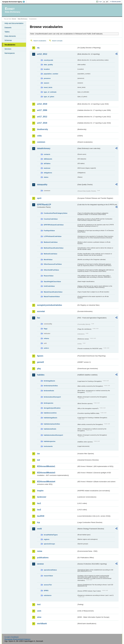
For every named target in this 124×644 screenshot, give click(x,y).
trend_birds (48, 87)
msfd (39, 529)
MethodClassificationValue (54, 248)
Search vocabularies (40, 41)
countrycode (48, 60)
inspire (40, 491)
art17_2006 (42, 110)
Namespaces (10, 53)
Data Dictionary (23, 19)
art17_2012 (42, 117)
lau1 (39, 503)
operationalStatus (50, 570)
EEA (14, 2)
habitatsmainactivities (52, 424)
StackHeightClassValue (52, 282)
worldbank (42, 624)
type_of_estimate (50, 92)
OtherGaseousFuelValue (53, 264)
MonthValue (48, 260)
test (39, 604)
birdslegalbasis (49, 381)
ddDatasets (48, 159)
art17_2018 (42, 123)
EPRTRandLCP (44, 205)
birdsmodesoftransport (52, 397)
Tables (7, 32)
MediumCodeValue (51, 242)
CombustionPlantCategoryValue (56, 213)
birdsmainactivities (51, 386)
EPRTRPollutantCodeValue (54, 225)
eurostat (41, 311)
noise (40, 551)
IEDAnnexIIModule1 (46, 466)
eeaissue (47, 168)
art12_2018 (42, 104)
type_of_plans (49, 97)
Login (100, 2)
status (46, 177)
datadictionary (44, 148)
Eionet (14, 19)
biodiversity (43, 129)
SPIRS (46, 591)
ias (38, 454)
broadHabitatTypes (51, 535)
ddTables (47, 164)
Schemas (8, 40)
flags (46, 329)
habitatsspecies (50, 441)
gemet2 (40, 362)
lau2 (39, 510)
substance (48, 595)
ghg (39, 369)
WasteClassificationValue (53, 292)
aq (38, 48)
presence (47, 78)
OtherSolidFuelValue (51, 270)
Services (8, 49)
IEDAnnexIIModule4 (46, 482)
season (46, 83)
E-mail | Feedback (12, 637)
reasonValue (48, 576)
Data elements (10, 36)
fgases (40, 356)
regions (46, 539)
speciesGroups (49, 544)
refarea (46, 338)
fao (39, 318)
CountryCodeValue (51, 219)
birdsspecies (48, 403)
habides (41, 375)
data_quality (48, 65)
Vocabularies (10, 45)
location (47, 69)
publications (43, 558)
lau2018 (41, 516)
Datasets (8, 28)
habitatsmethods (50, 429)
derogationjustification (52, 408)
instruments (48, 446)
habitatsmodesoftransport (53, 435)
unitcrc (46, 348)
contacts (47, 154)
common (41, 142)
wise (39, 617)
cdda (39, 136)
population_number (51, 74)
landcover (42, 497)
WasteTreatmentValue (52, 297)
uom (39, 611)
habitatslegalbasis (50, 418)
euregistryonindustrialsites (49, 305)
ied (38, 460)
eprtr (39, 198)
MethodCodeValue (50, 254)
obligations (48, 173)
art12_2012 (42, 54)
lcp (38, 522)
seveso (40, 564)
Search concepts (57, 41)
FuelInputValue (49, 231)
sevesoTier (48, 585)
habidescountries (50, 413)
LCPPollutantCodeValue (53, 236)
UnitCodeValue (49, 286)
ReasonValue (49, 276)
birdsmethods (49, 391)
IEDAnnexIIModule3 (46, 473)
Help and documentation (14, 23)
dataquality (42, 185)
